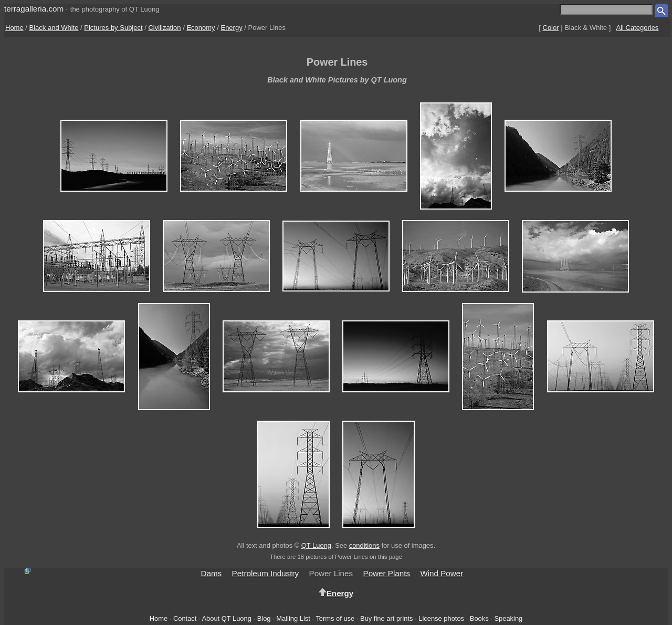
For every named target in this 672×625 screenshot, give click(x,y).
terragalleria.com (34, 9)
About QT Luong (226, 618)
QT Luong (316, 545)
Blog (264, 618)
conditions (364, 545)
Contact (185, 618)
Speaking (508, 618)
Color (551, 28)
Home (14, 28)
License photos (441, 618)
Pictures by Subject (113, 28)
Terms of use (335, 618)
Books (479, 618)
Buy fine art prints (386, 618)
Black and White (54, 28)
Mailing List (293, 618)
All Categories (637, 28)
